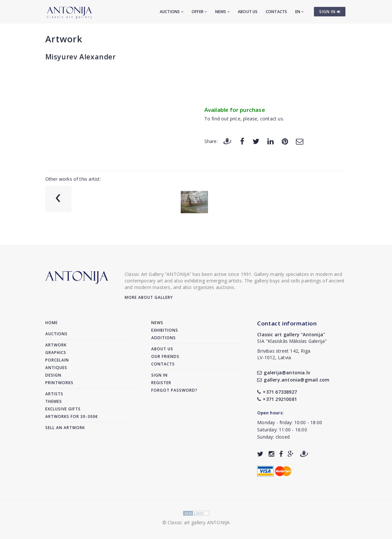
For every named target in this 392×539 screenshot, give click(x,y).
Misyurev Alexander (81, 57)
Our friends (165, 356)
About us (248, 12)
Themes (54, 401)
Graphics (56, 352)
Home (52, 323)
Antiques (56, 368)
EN (300, 12)
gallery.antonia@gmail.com (293, 380)
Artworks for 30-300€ (72, 416)
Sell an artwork (65, 428)
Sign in (159, 375)
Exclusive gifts (63, 409)
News (223, 12)
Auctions (172, 12)
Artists (54, 394)
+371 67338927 (277, 392)
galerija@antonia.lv (284, 373)
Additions (164, 338)
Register (161, 383)
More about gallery (149, 297)
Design (53, 375)
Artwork (64, 39)
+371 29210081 (277, 399)
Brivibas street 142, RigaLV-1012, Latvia (284, 354)
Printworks (59, 383)
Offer (199, 12)
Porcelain (57, 360)
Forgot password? (174, 390)
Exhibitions (165, 330)
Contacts (277, 12)
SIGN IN (330, 12)
